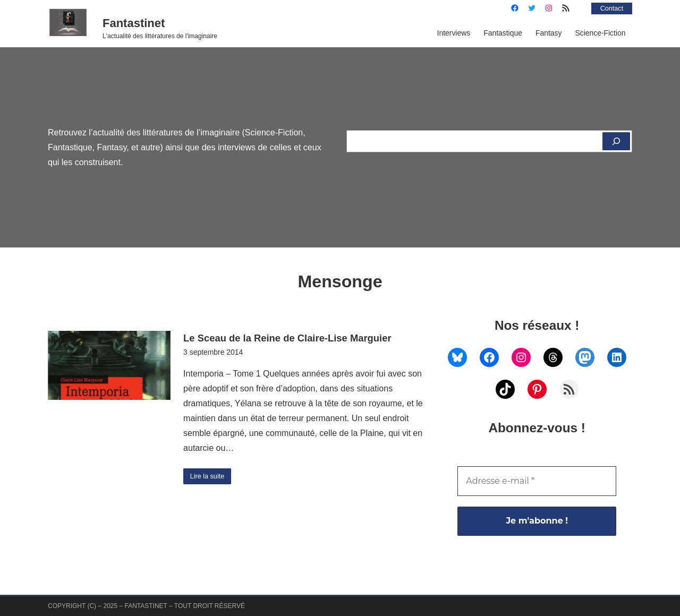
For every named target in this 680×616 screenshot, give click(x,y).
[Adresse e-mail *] (537, 481)
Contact (610, 8)
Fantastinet (134, 23)
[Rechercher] (615, 141)
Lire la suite (210, 477)
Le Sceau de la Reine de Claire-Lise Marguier (287, 338)
